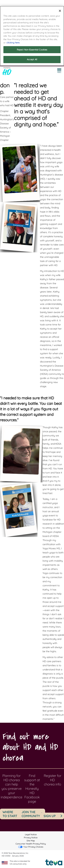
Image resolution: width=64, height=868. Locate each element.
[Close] (60, 11)
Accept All (32, 59)
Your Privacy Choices (33, 847)
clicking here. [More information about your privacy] (13, 43)
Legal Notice (31, 834)
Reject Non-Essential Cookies (32, 50)
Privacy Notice (31, 838)
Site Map (31, 841)
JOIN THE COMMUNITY (31, 814)
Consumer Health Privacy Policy (31, 844)
